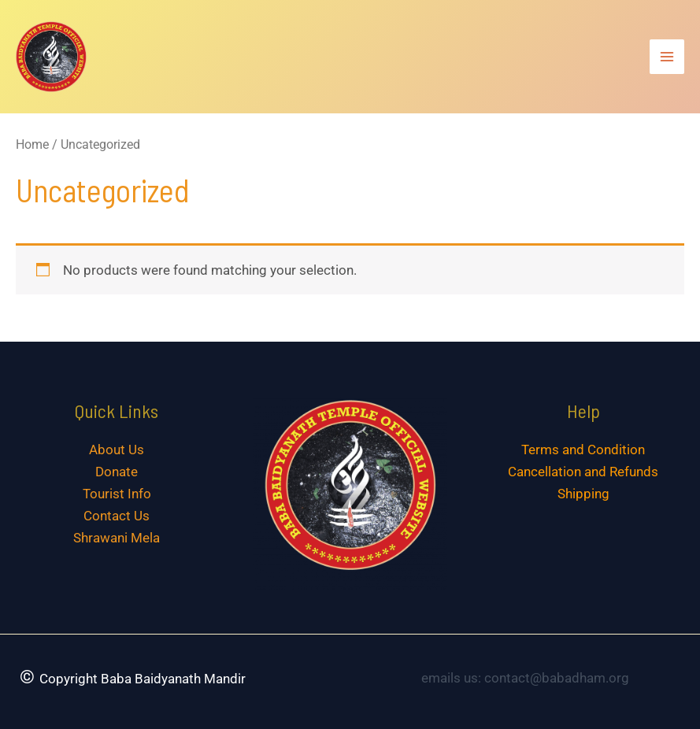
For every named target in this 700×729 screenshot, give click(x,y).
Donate (117, 472)
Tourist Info (117, 494)
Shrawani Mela (117, 538)
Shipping (583, 494)
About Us (117, 450)
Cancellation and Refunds (583, 472)
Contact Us (117, 516)
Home (32, 144)
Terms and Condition (583, 450)
